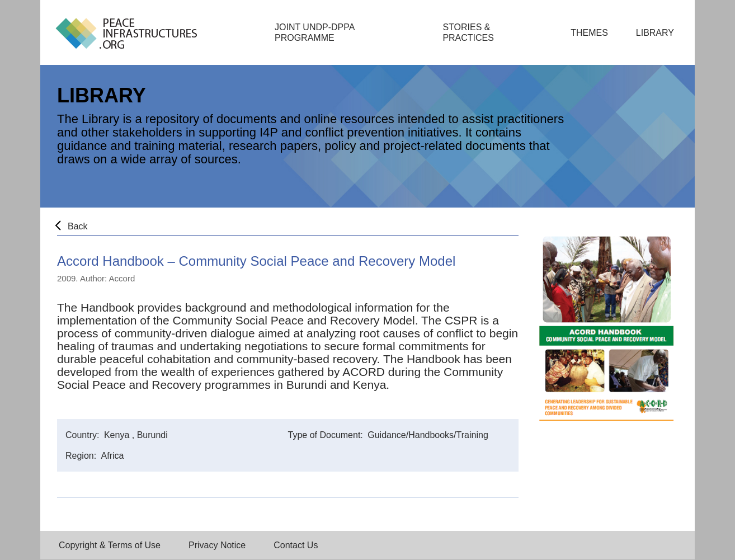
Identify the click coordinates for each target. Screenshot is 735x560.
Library (655, 33)
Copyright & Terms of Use (110, 545)
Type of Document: (327, 435)
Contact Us (296, 545)
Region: (82, 456)
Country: (84, 435)
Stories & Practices (468, 32)
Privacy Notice (217, 545)
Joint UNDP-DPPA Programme (315, 32)
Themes (589, 33)
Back (78, 226)
